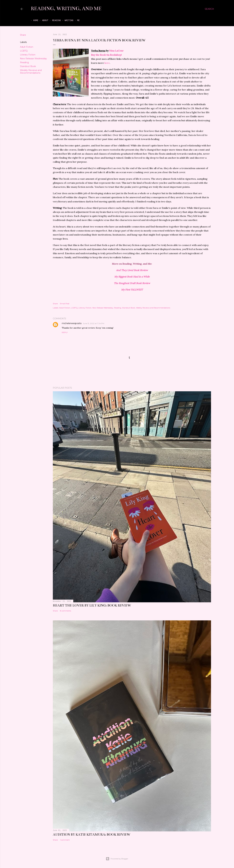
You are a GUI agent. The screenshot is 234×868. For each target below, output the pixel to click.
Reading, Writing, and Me (66, 9)
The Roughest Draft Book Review (132, 283)
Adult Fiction (27, 47)
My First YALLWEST (132, 290)
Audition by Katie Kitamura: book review (92, 834)
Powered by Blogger (117, 859)
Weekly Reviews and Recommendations (31, 72)
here (107, 63)
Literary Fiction (28, 55)
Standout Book (28, 66)
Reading (54, 20)
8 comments (66, 611)
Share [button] (23, 35)
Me (76, 20)
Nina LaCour (116, 51)
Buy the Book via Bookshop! (106, 55)
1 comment (65, 840)
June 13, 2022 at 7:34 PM (93, 323)
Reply (65, 332)
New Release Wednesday (33, 59)
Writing (66, 20)
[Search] (209, 9)
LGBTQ (24, 51)
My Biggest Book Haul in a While (132, 277)
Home (33, 20)
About (43, 20)
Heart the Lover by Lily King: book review (92, 605)
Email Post (65, 304)
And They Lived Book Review (132, 270)
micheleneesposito (72, 323)
